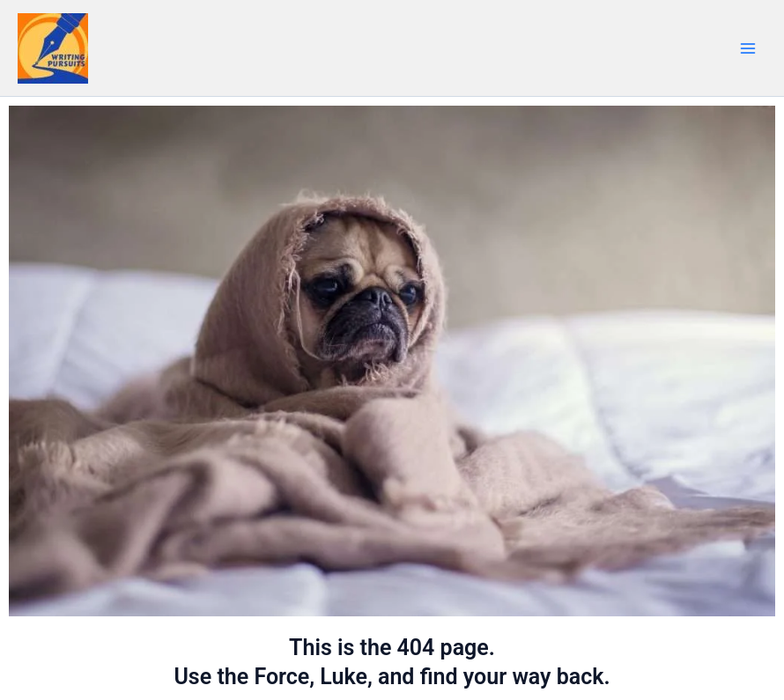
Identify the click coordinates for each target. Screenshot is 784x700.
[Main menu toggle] (748, 48)
